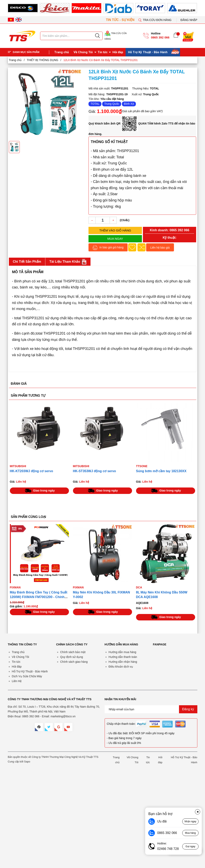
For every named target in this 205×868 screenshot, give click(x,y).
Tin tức (103, 52)
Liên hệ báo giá (160, 248)
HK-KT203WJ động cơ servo (32, 471)
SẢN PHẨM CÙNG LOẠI (29, 517)
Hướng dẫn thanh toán (123, 657)
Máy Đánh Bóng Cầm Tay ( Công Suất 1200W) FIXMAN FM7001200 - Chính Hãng (39, 597)
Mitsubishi (18, 466)
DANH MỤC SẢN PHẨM (26, 52)
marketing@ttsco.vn (63, 716)
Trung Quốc (112, 104)
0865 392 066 (160, 37)
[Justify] (97, 36)
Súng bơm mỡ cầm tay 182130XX (161, 471)
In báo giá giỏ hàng (108, 248)
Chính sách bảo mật (73, 652)
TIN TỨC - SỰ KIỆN (121, 20)
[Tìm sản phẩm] (71, 36)
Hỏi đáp (118, 52)
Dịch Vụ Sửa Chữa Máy (27, 676)
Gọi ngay (190, 846)
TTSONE (142, 466)
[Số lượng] (103, 220)
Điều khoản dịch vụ (121, 667)
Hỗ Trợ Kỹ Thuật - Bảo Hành (148, 52)
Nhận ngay (190, 821)
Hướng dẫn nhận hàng (123, 662)
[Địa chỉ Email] (151, 709)
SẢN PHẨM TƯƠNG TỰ (28, 396)
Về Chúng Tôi (83, 52)
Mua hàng (190, 833)
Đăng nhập (189, 20)
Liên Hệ (17, 681)
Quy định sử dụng (72, 657)
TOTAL (95, 104)
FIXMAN (15, 587)
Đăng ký (188, 709)
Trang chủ (61, 52)
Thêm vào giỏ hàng (115, 230)
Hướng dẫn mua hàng (122, 652)
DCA (139, 587)
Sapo (27, 762)
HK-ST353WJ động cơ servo (95, 471)
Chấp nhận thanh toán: (121, 724)
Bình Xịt (129, 104)
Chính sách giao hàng (74, 662)
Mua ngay (115, 239)
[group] (47, 104)
